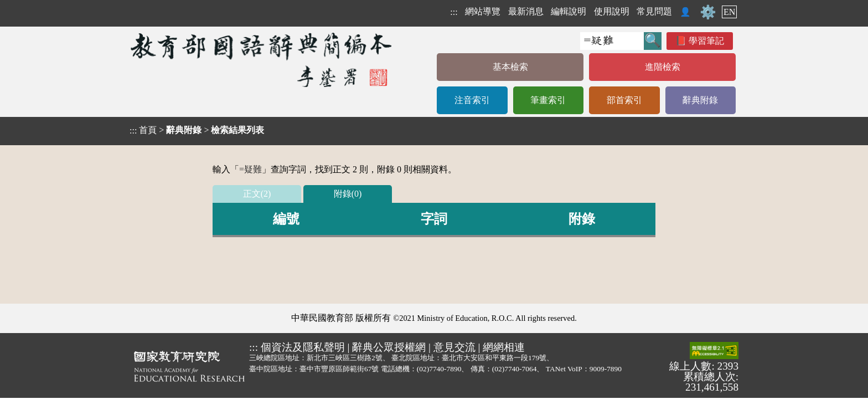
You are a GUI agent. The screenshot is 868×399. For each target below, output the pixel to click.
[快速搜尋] (612, 41)
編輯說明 (569, 11)
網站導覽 (483, 11)
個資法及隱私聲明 (303, 347)
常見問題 (654, 11)
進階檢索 (663, 67)
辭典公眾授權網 (389, 347)
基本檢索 (510, 67)
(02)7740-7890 (439, 369)
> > (197, 130)
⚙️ (708, 12)
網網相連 (504, 347)
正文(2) (257, 194)
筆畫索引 (548, 100)
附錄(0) (348, 194)
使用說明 (612, 11)
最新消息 (526, 11)
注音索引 (472, 100)
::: (454, 12)
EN (729, 12)
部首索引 (624, 100)
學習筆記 (706, 41)
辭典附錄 (700, 100)
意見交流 (454, 347)
